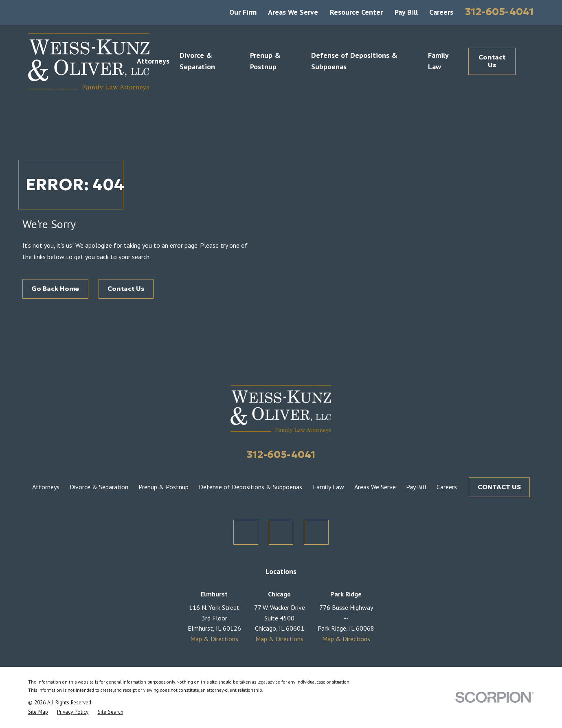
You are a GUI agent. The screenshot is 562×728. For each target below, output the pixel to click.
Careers (441, 12)
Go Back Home (55, 288)
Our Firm (243, 12)
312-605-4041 (499, 11)
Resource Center (356, 12)
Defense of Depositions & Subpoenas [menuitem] (354, 61)
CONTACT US (499, 487)
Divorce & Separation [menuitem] (197, 61)
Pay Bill (406, 12)
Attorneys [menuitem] (153, 61)
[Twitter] (246, 532)
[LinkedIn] (316, 532)
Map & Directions (214, 639)
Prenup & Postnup (164, 487)
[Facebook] (281, 532)
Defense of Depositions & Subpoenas (250, 487)
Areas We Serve (293, 12)
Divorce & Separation (99, 487)
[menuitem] (38, 712)
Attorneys (46, 487)
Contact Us (492, 61)
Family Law (328, 487)
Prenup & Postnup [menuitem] (265, 61)
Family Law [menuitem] (438, 61)
